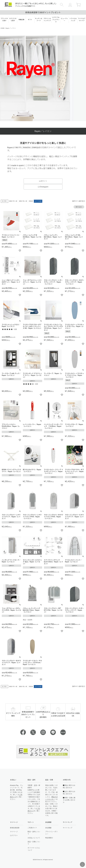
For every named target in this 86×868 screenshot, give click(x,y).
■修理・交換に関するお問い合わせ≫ (69, 800)
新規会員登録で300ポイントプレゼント (43, 12)
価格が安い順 (13, 201)
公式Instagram (43, 187)
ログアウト (14, 836)
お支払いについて (34, 838)
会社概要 (48, 828)
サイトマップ (67, 828)
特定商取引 (49, 838)
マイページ (14, 832)
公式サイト (43, 181)
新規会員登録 (15, 828)
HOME (2, 28)
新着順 (31, 201)
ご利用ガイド (32, 828)
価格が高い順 (23, 201)
